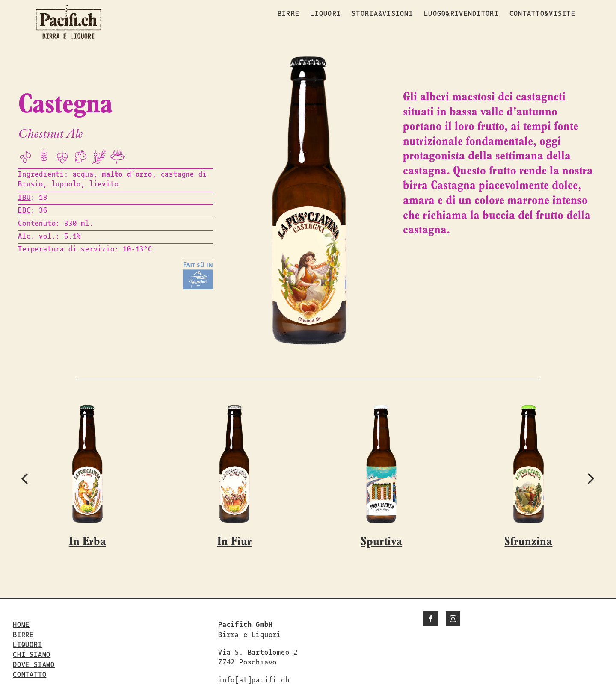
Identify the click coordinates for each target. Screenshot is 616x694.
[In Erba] (87, 410)
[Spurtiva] (382, 410)
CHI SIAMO (32, 654)
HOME (21, 624)
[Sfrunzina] (529, 410)
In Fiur (234, 542)
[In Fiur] (235, 410)
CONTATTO (30, 674)
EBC (24, 210)
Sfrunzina (528, 542)
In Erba (87, 542)
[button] (24, 478)
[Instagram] (453, 619)
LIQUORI (28, 644)
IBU (24, 197)
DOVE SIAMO (34, 664)
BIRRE (23, 634)
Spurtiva (381, 542)
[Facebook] (431, 619)
